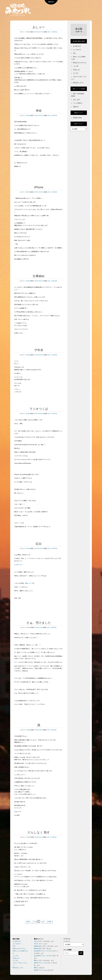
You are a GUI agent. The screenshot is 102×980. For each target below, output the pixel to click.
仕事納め (39, 276)
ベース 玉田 (76, 103)
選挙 (35, 960)
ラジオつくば (39, 409)
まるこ (75, 100)
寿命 (39, 111)
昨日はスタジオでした (80, 63)
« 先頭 (27, 922)
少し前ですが (77, 46)
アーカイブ (67, 941)
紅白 (39, 544)
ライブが (76, 73)
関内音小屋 (37, 946)
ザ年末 (39, 350)
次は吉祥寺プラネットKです (42, 951)
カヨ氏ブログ (18, 565)
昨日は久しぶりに (78, 83)
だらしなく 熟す (39, 832)
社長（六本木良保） (53, 32)
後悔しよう (28, 583)
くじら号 (76, 66)
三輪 (74, 107)
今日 (74, 53)
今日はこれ (76, 70)
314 (35, 922)
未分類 (28, 32)
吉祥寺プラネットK (40, 963)
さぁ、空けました (39, 623)
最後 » (50, 922)
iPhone (39, 187)
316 (42, 922)
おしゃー (39, 27)
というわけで (77, 50)
